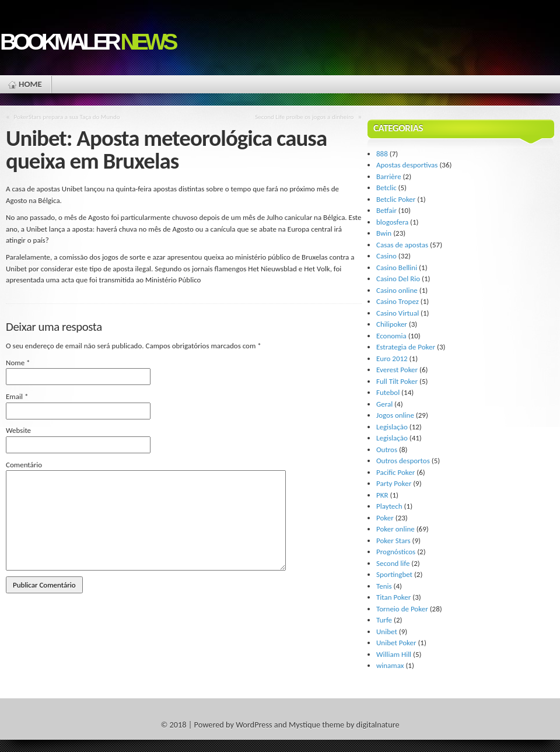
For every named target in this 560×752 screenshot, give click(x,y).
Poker (385, 518)
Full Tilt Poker (397, 381)
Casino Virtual (398, 313)
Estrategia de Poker (406, 347)
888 (382, 154)
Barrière (389, 176)
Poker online (395, 529)
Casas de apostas (402, 245)
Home (30, 84)
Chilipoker (392, 324)
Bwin (384, 233)
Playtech (389, 506)
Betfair (386, 210)
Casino (386, 256)
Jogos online (395, 415)
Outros (387, 450)
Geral (384, 404)
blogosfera (392, 222)
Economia (391, 336)
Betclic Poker (396, 199)
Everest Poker (397, 370)
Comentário (24, 465)
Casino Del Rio (398, 279)
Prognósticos (396, 552)
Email (17, 396)
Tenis (384, 586)
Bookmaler (87, 42)
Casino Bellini (397, 267)
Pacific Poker (395, 472)
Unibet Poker (396, 643)
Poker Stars (393, 541)
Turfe (384, 620)
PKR (382, 495)
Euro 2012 (392, 358)
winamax (390, 665)
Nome (18, 363)
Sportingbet (394, 574)
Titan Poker (393, 597)
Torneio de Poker (402, 609)
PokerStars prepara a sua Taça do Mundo (67, 117)
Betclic (386, 188)
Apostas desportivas (407, 165)
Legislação (392, 427)
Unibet (387, 632)
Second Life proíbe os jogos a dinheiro (304, 117)
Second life (393, 563)
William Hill (394, 654)
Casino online (397, 290)
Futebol (388, 392)
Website (18, 430)
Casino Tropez (398, 301)
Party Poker (394, 483)
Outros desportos (403, 461)
